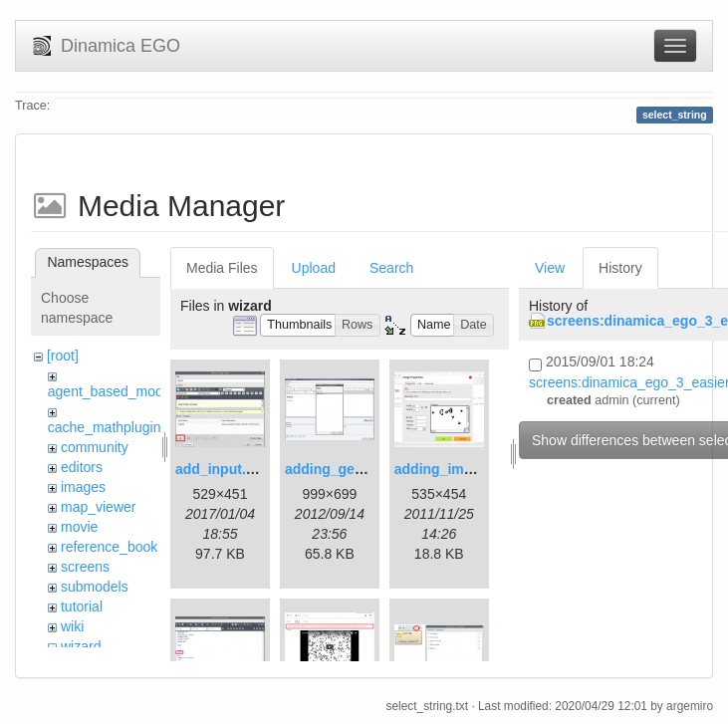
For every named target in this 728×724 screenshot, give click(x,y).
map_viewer (98, 507)
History (620, 268)
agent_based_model (111, 391)
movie (79, 527)
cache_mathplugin (105, 427)
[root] (63, 356)
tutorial (82, 606)
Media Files (222, 268)
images (83, 487)
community (95, 447)
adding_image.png (456, 469)
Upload (314, 268)
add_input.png (223, 469)
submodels (95, 587)
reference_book (109, 547)
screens (85, 567)
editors (82, 467)
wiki (72, 626)
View (550, 268)
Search (391, 268)
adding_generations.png (366, 469)
